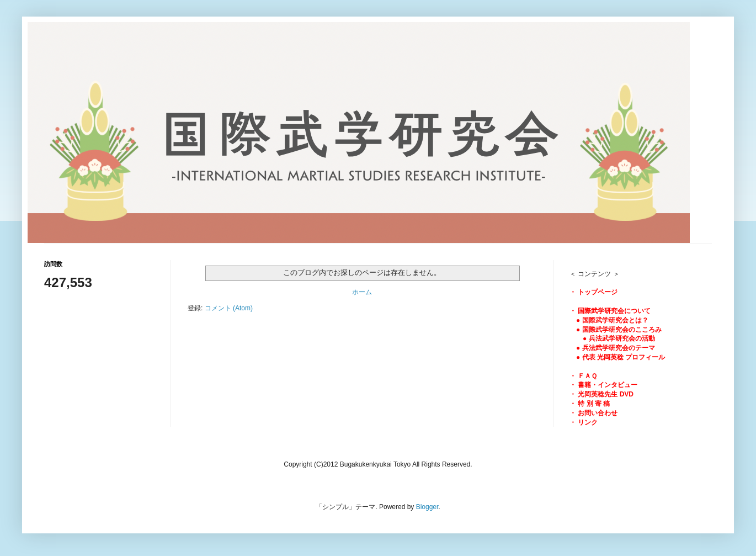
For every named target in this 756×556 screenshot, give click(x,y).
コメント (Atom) (229, 308)
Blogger (427, 507)
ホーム (362, 292)
